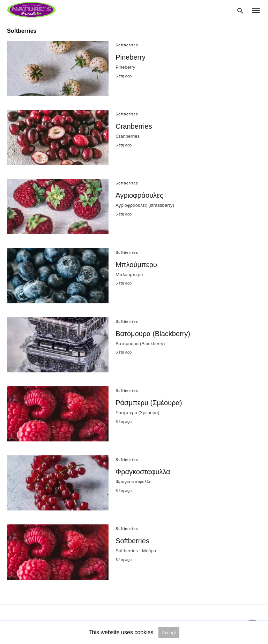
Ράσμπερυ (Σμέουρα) (149, 403)
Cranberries (134, 126)
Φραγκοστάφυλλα (143, 472)
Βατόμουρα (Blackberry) (153, 334)
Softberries (132, 541)
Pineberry (131, 57)
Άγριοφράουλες (139, 195)
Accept (169, 633)
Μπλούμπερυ (136, 265)
